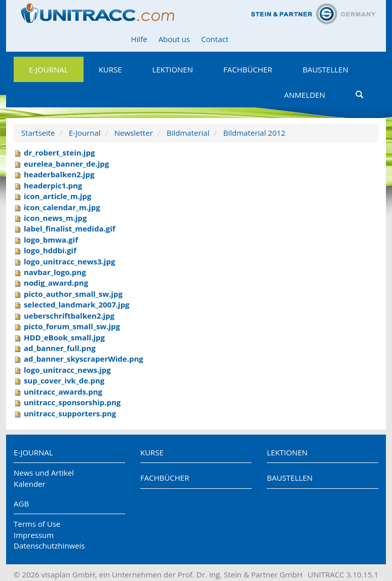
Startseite (38, 133)
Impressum (34, 535)
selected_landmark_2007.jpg (77, 304)
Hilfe (139, 39)
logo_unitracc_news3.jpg (69, 261)
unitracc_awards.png (63, 392)
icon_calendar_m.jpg (62, 207)
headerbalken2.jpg (59, 174)
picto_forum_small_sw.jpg (72, 326)
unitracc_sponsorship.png (72, 402)
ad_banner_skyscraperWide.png (84, 359)
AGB (21, 503)
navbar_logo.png (55, 272)
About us (174, 39)
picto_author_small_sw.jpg (73, 294)
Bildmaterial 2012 (254, 133)
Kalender (30, 484)
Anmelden (305, 95)
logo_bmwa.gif (51, 240)
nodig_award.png (56, 283)
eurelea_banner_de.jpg (66, 164)
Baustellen (325, 69)
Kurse (110, 69)
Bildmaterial (188, 133)
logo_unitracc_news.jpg (67, 370)
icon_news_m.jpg (55, 218)
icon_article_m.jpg (57, 196)
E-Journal (49, 69)
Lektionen (173, 69)
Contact (215, 39)
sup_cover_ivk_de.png (64, 380)
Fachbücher (248, 69)
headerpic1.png (53, 185)
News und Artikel (44, 473)
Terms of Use (37, 524)
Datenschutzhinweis (49, 546)
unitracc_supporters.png (70, 413)
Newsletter (134, 133)
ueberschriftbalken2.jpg (69, 316)
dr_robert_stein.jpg (60, 152)
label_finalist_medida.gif (70, 228)
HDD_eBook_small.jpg (64, 337)
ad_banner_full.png (60, 348)
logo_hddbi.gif (50, 250)
